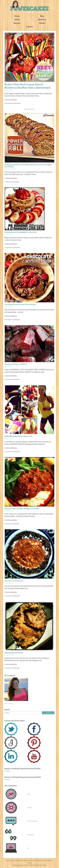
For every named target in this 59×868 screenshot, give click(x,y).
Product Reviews (32, 821)
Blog (42, 16)
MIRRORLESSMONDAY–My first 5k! (18, 436)
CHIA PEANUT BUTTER (14, 653)
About (17, 20)
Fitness (42, 23)
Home (17, 16)
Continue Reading (10, 100)
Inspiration (31, 835)
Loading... (8, 771)
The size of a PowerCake (14, 581)
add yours (17, 103)
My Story (42, 20)
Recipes (17, 23)
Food (29, 794)
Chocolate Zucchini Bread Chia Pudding (20, 305)
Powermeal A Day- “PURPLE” (16, 364)
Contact (29, 27)
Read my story (8, 704)
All (28, 848)
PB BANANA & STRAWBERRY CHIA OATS (21, 232)
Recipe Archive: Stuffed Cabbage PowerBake (22, 509)
